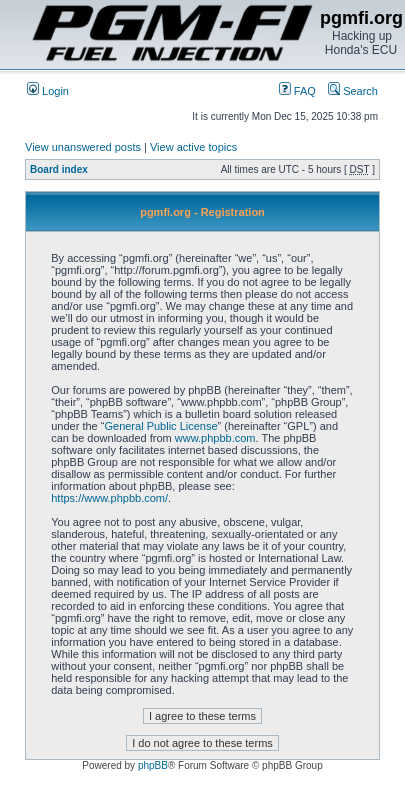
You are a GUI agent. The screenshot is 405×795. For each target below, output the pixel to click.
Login (48, 91)
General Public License (160, 426)
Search (353, 91)
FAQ (297, 91)
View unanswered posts (83, 147)
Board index (59, 169)
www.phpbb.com (215, 438)
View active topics (193, 147)
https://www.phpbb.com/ (109, 498)
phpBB (153, 765)
